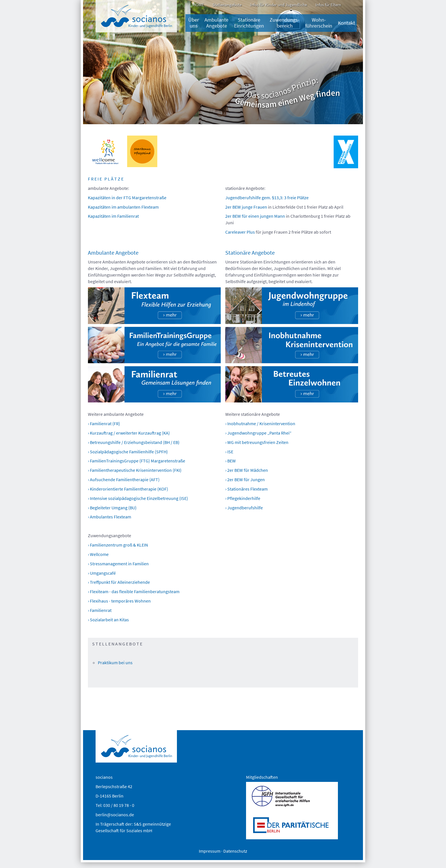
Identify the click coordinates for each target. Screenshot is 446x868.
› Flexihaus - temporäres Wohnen (119, 601)
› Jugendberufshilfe (244, 508)
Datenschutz (235, 851)
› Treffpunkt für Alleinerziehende (119, 582)
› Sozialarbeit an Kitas (108, 620)
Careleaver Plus (240, 232)
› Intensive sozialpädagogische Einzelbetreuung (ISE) (138, 498)
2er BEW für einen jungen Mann (255, 216)
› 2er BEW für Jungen (245, 479)
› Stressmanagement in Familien (118, 564)
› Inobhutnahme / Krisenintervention (260, 423)
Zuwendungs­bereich (285, 23)
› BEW (231, 461)
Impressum (210, 851)
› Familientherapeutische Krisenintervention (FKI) (135, 470)
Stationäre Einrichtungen (249, 23)
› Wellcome (98, 554)
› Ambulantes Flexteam (110, 517)
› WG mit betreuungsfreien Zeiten (257, 442)
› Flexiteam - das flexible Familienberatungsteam (134, 591)
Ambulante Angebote (216, 23)
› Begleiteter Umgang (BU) (112, 508)
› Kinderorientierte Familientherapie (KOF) (128, 489)
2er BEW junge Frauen (246, 207)
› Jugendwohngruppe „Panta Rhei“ (258, 433)
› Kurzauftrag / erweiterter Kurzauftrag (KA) (129, 433)
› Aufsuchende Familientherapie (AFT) (124, 479)
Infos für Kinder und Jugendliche (278, 5)
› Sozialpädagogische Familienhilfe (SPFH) (128, 452)
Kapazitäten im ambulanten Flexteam (123, 207)
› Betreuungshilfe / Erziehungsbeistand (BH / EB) (134, 442)
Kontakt (346, 23)
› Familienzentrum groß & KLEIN (118, 545)
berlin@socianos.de (115, 815)
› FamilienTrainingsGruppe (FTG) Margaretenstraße (137, 461)
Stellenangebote (227, 5)
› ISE (229, 452)
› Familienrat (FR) (104, 423)
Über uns (194, 23)
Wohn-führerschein (319, 23)
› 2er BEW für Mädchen (247, 470)
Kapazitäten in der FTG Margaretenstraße (127, 198)
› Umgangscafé (102, 573)
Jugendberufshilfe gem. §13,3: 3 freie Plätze (267, 198)
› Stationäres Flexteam (246, 489)
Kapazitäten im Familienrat (113, 216)
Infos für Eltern (328, 5)
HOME (198, 5)
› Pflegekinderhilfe (243, 498)
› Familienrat (100, 610)
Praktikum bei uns (115, 663)
